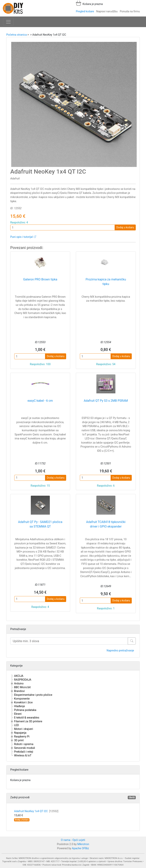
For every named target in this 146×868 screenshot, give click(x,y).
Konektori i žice (23, 702)
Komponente (22, 699)
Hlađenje (19, 706)
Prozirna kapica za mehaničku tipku (106, 282)
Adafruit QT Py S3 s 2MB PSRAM (106, 401)
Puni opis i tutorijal (21, 237)
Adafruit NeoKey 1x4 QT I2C (36, 811)
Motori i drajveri (23, 729)
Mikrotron (83, 844)
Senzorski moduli (25, 748)
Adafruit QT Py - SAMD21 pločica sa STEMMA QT (40, 524)
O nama (66, 840)
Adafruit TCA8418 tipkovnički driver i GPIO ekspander (106, 524)
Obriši (132, 798)
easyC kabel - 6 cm (40, 401)
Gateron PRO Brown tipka (40, 279)
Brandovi (19, 691)
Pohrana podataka (25, 710)
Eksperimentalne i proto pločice (33, 695)
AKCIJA (19, 676)
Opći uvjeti (79, 840)
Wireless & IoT (23, 756)
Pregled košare (85, 11)
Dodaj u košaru (125, 227)
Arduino (19, 684)
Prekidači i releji (24, 752)
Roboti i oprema (24, 744)
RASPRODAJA (23, 680)
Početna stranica (17, 35)
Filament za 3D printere (28, 721)
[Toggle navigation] (8, 22)
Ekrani (18, 714)
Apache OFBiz (80, 848)
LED (16, 725)
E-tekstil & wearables (27, 718)
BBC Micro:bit (22, 687)
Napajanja (20, 733)
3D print (19, 740)
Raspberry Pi (22, 737)
